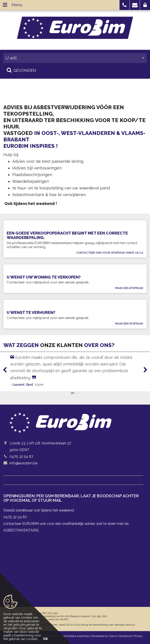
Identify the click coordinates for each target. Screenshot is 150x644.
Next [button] (143, 370)
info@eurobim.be (24, 463)
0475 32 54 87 (21, 456)
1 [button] (73, 393)
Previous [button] (7, 370)
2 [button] (78, 393)
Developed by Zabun (104, 636)
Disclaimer (126, 636)
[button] (124, 5)
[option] (75, 371)
